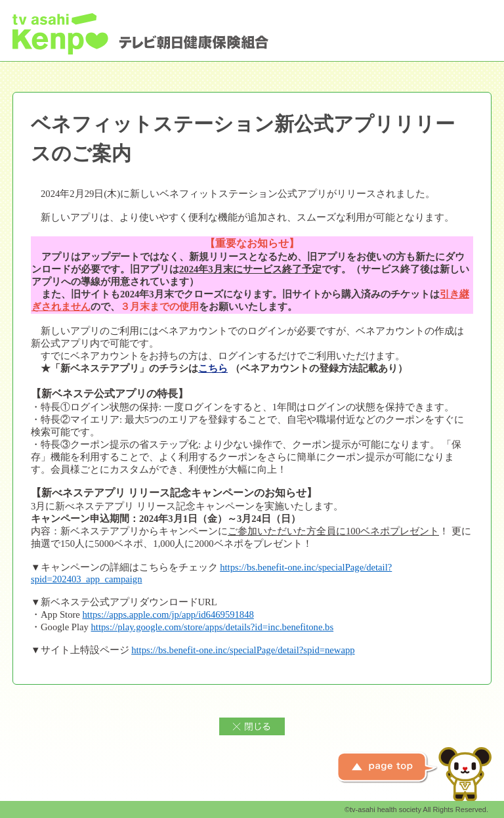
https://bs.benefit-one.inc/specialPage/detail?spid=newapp (243, 650)
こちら (213, 368)
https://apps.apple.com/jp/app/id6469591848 (168, 614)
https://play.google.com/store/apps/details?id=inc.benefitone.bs (213, 627)
